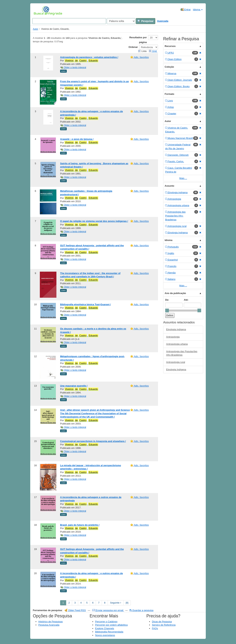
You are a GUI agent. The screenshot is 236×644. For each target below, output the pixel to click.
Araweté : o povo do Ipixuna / (77, 139)
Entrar (186, 9)
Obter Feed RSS (75, 610)
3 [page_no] (75, 603)
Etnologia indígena (176, 329)
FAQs (155, 628)
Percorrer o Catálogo (106, 622)
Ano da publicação (175, 293)
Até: (186, 300)
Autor (35, 29)
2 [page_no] (69, 603)
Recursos (170, 46)
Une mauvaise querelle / (74, 386)
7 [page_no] (99, 603)
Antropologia (173, 337)
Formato (169, 94)
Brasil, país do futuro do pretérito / (80, 525)
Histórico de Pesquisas (51, 622)
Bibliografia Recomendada (109, 632)
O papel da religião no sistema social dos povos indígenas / (94, 221)
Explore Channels (105, 628)
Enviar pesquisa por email (108, 610)
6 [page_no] (93, 603)
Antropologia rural (176, 362)
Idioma (198, 10)
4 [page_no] (81, 603)
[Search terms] (69, 21)
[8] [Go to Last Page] (127, 603)
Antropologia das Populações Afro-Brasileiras (182, 353)
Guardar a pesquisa (142, 610)
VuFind (39, 11)
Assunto (169, 186)
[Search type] (121, 21)
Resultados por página (138, 40)
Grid (153, 51)
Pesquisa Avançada (49, 625)
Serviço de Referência (164, 625)
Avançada (163, 21)
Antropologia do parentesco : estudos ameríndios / (89, 57)
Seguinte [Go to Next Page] (116, 603)
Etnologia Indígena (176, 369)
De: (167, 300)
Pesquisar (146, 21)
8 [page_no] (105, 603)
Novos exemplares (105, 635)
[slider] (167, 310)
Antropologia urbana (177, 344)
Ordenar (133, 47)
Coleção (169, 67)
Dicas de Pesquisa (162, 622)
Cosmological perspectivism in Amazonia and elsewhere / (93, 441)
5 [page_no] (87, 603)
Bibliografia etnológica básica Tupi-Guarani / (85, 304)
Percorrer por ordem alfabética (111, 625)
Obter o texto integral (73, 67)
